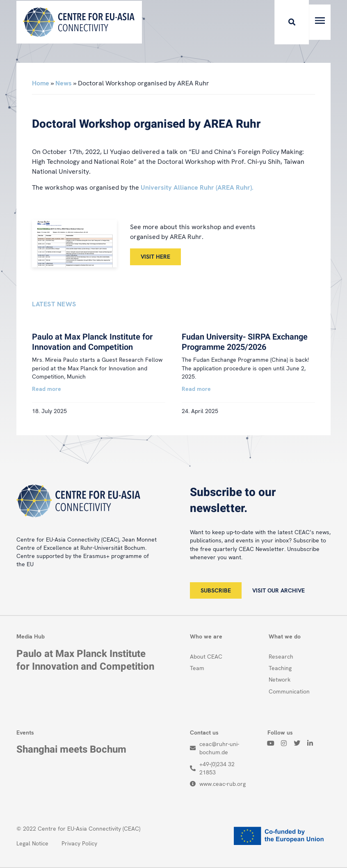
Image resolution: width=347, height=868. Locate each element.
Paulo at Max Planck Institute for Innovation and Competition (92, 342)
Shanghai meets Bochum (71, 750)
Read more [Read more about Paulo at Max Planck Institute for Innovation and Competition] (47, 389)
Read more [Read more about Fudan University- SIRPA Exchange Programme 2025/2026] (196, 389)
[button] (280, 22)
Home (41, 83)
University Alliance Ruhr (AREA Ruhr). (197, 187)
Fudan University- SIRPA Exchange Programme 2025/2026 (245, 342)
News (64, 83)
